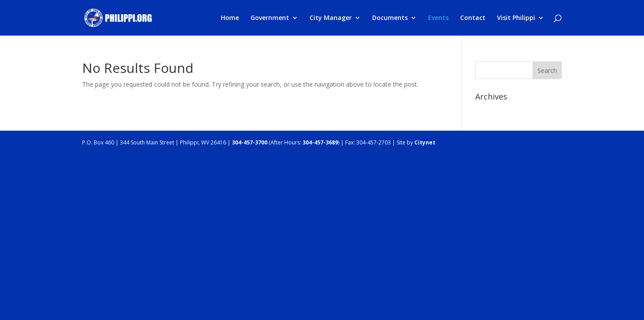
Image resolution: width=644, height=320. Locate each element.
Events (438, 18)
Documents (390, 18)
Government (270, 18)
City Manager (331, 18)
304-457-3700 (250, 142)
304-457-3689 (320, 142)
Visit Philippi (516, 18)
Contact (473, 18)
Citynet (425, 142)
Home (230, 18)
